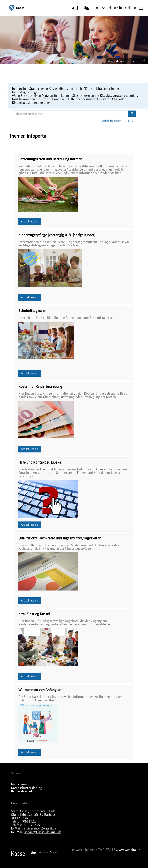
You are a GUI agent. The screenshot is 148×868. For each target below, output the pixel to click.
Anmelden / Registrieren (114, 8)
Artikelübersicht (112, 121)
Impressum (19, 784)
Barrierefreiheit (22, 791)
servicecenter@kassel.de (39, 829)
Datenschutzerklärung (26, 788)
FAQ (131, 121)
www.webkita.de (128, 850)
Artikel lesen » (30, 222)
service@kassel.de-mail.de (43, 832)
